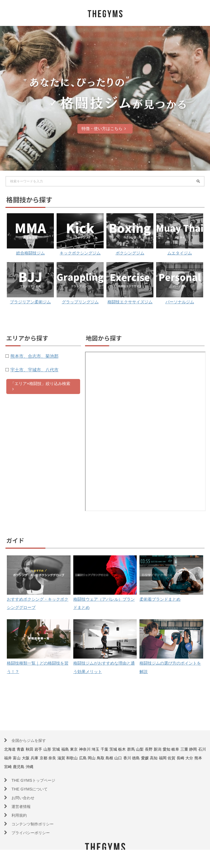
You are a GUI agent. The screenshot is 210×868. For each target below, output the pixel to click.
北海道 (11, 749)
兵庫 (68, 758)
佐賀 (24, 767)
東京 (83, 749)
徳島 (182, 758)
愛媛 (192, 758)
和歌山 (110, 758)
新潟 (177, 749)
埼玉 (107, 749)
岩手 (43, 749)
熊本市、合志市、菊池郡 (40, 373)
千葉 (117, 749)
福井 (38, 758)
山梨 (157, 749)
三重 (8, 758)
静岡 (18, 758)
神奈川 (95, 749)
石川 (28, 758)
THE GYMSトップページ (36, 780)
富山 (48, 758)
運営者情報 (22, 806)
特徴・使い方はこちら (104, 128)
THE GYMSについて (32, 789)
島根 (152, 758)
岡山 (132, 758)
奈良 (88, 758)
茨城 (127, 749)
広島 (122, 758)
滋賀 (98, 758)
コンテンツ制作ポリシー (36, 824)
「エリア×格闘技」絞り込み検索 (40, 404)
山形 (53, 749)
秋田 (33, 749)
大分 (44, 767)
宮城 (63, 749)
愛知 (187, 749)
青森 (23, 749)
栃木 (137, 749)
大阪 (58, 758)
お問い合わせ (25, 798)
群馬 (147, 749)
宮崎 (64, 767)
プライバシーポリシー (33, 833)
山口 (162, 758)
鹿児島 (76, 767)
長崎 (34, 767)
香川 (172, 758)
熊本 (54, 767)
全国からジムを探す (31, 740)
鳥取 (142, 758)
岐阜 (197, 749)
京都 (78, 758)
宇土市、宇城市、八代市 (40, 387)
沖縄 (88, 767)
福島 (73, 749)
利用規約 (20, 815)
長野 (167, 749)
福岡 (14, 767)
